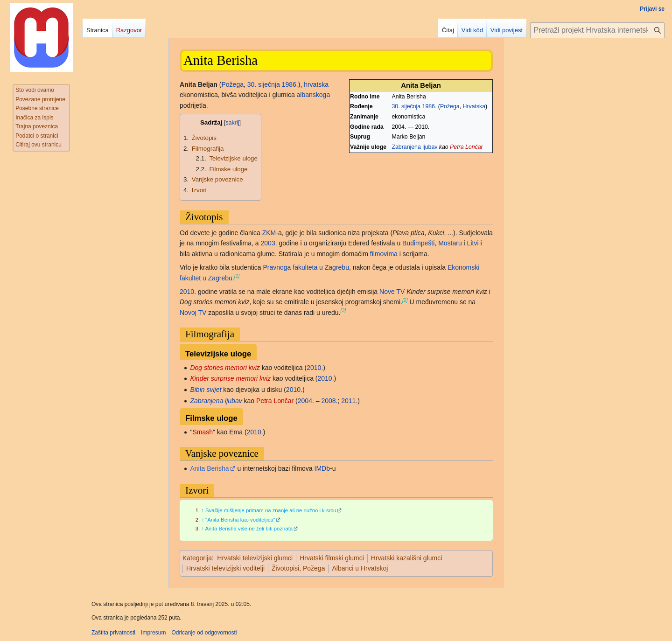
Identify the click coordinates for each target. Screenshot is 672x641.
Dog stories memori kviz (225, 368)
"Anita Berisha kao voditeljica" (240, 520)
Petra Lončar (466, 147)
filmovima (384, 254)
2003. (269, 243)
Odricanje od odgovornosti (204, 633)
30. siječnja (406, 106)
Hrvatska (474, 106)
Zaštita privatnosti (113, 633)
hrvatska (316, 84)
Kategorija (197, 558)
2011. (349, 401)
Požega (450, 106)
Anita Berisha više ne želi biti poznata (249, 529)
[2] (405, 300)
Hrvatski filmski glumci (332, 558)
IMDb (322, 468)
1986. (430, 106)
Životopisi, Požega (298, 568)
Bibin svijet (206, 390)
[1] (237, 276)
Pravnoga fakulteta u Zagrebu (306, 267)
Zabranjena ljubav (415, 147)
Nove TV (392, 292)
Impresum (153, 633)
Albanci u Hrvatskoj (360, 568)
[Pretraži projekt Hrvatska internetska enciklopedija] (597, 30)
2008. (329, 401)
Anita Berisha (209, 468)
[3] (343, 310)
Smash (203, 432)
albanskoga (314, 95)
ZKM (269, 233)
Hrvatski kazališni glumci (406, 558)
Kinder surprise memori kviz (230, 378)
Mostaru (450, 243)
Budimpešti (418, 243)
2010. (188, 292)
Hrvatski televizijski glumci (255, 558)
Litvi (473, 243)
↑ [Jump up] (203, 510)
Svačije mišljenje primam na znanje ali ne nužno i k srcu (271, 510)
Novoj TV (193, 313)
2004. (306, 401)
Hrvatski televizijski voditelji (225, 568)
